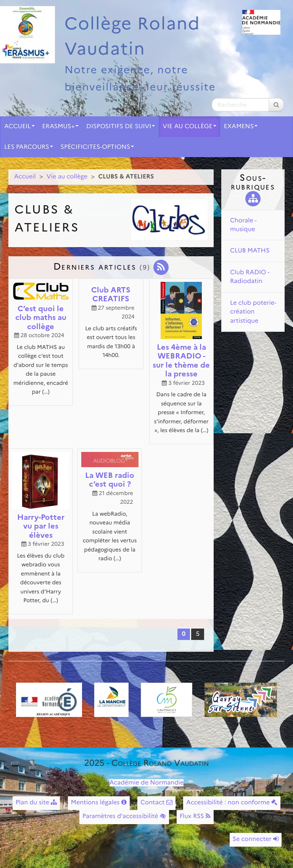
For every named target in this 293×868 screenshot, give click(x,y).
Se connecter (256, 839)
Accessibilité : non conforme (232, 803)
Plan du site (36, 803)
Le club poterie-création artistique (253, 312)
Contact (156, 803)
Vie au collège (189, 126)
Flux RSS (195, 816)
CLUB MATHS (250, 251)
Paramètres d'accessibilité (124, 816)
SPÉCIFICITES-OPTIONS (97, 147)
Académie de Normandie (147, 783)
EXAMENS (241, 126)
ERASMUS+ (61, 126)
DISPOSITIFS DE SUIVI (121, 126)
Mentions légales (99, 803)
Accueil (19, 126)
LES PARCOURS (29, 147)
